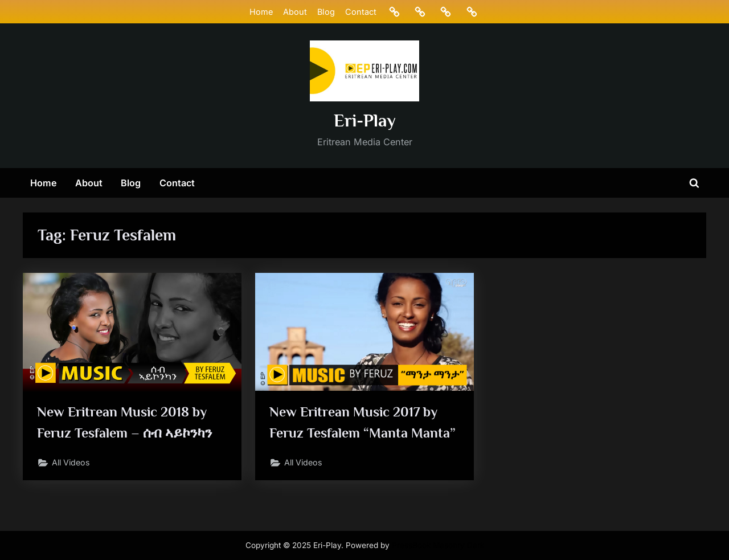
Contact (361, 12)
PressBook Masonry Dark (438, 545)
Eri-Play (365, 120)
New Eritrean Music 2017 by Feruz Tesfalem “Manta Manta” (356, 433)
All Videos (72, 464)
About (294, 12)
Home (261, 12)
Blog (325, 12)
